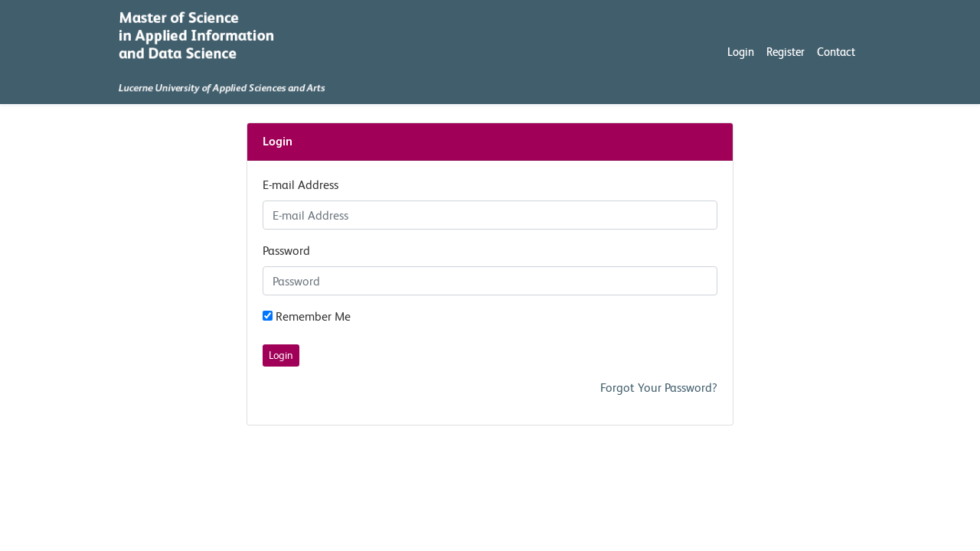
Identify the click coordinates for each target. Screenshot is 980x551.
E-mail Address (301, 185)
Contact (836, 52)
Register (786, 52)
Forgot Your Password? (659, 388)
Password (286, 251)
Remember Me (307, 316)
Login (741, 52)
